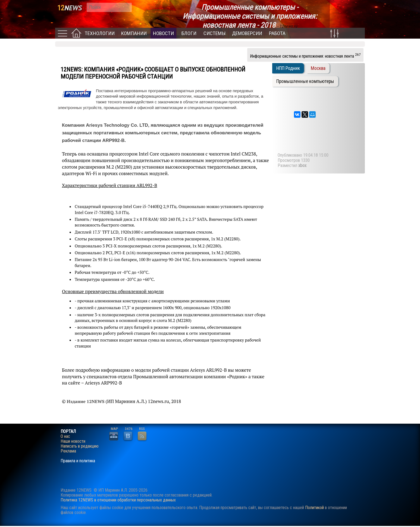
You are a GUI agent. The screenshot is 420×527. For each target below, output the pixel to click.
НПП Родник (288, 68)
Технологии (100, 33)
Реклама (68, 451)
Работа (277, 33)
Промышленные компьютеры (305, 81)
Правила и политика (78, 461)
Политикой (314, 508)
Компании (134, 33)
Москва (318, 68)
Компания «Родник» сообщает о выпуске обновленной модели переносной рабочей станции (153, 73)
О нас (65, 436)
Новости (163, 33)
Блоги (189, 33)
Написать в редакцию (80, 446)
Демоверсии (247, 33)
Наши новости (73, 441)
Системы (215, 33)
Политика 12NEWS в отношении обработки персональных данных (118, 500)
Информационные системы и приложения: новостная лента (305, 55)
